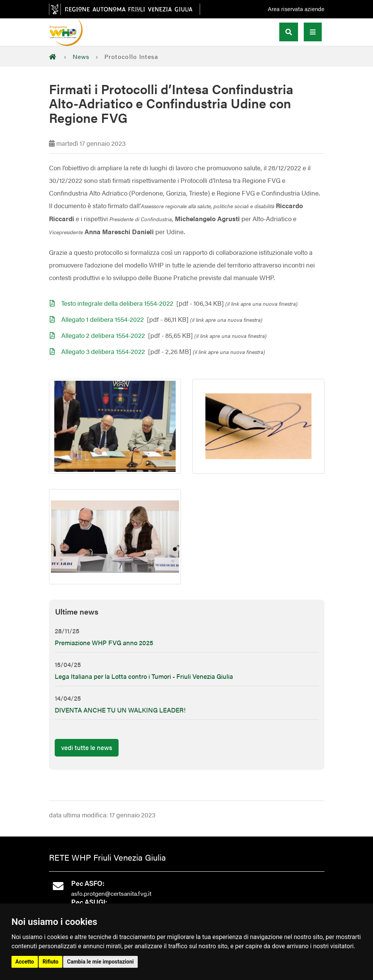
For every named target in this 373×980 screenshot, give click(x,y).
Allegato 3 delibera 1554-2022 (103, 351)
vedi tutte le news (87, 747)
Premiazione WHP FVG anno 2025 (104, 642)
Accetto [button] (25, 962)
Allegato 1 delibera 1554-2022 (103, 319)
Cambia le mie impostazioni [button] (100, 962)
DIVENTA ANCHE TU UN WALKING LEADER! (120, 710)
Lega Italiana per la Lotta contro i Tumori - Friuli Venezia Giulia (144, 676)
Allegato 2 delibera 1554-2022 (103, 335)
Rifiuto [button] (50, 962)
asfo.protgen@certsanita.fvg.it (111, 893)
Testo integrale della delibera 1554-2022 (117, 303)
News (81, 56)
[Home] (55, 56)
